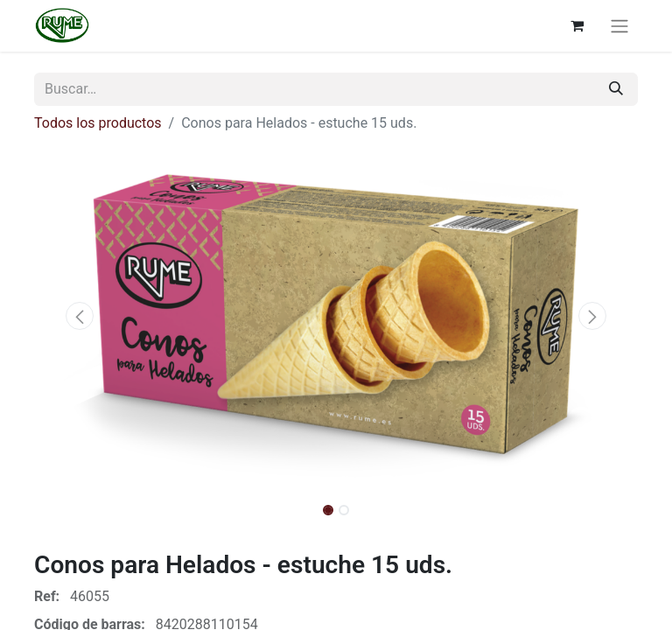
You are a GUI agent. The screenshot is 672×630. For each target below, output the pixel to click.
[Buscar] (616, 89)
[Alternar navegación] (619, 26)
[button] (80, 316)
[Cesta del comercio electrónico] (577, 25)
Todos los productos (98, 123)
